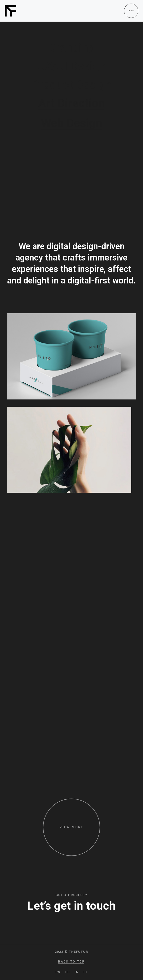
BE (86, 972)
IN (77, 972)
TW (58, 972)
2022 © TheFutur (71, 952)
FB (68, 972)
